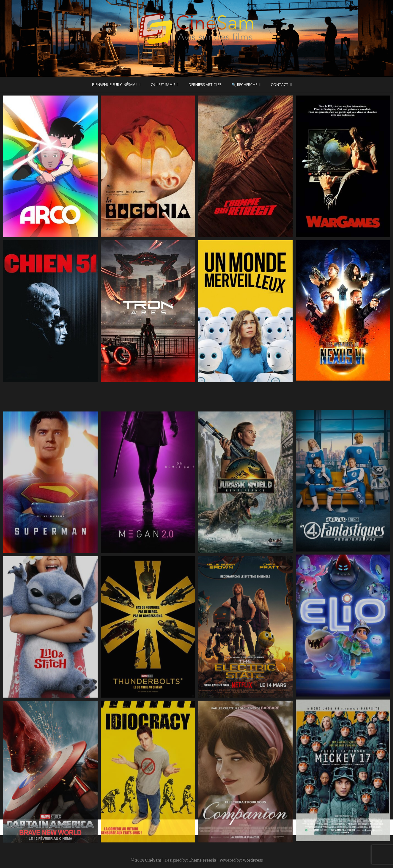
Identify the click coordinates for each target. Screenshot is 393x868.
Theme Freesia (202, 860)
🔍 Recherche (244, 85)
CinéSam (153, 860)
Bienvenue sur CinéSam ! (115, 85)
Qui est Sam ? (163, 85)
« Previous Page (67, 824)
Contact (280, 85)
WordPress (253, 860)
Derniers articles (205, 85)
